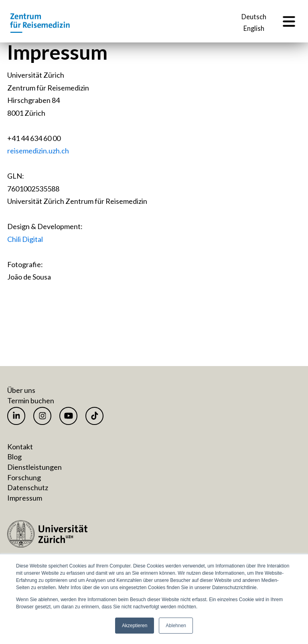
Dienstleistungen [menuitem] (34, 467)
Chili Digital (25, 239)
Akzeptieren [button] (135, 626)
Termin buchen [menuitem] (31, 400)
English (254, 29)
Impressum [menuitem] (25, 498)
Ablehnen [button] (176, 626)
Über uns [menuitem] (21, 390)
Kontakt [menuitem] (20, 447)
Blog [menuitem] (14, 457)
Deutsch (254, 17)
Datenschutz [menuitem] (28, 487)
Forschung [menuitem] (24, 477)
